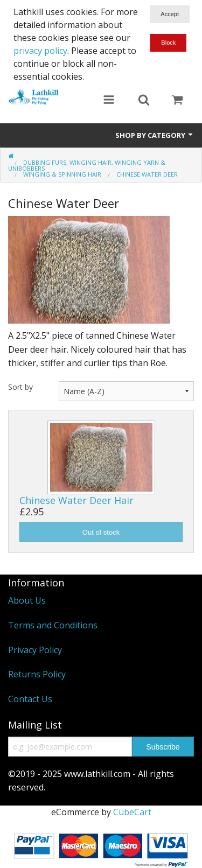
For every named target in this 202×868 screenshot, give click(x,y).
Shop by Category (155, 135)
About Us (27, 600)
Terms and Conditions (53, 625)
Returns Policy (37, 674)
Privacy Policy (35, 650)
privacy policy (40, 51)
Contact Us (30, 699)
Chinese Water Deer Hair (76, 500)
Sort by (20, 387)
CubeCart (132, 812)
